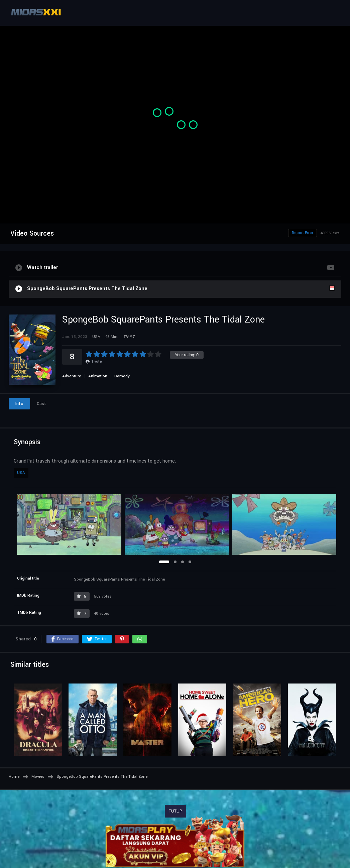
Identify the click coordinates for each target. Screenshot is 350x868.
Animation (98, 376)
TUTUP (176, 811)
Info (19, 404)
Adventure (72, 376)
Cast (41, 404)
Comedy (122, 376)
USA (21, 473)
